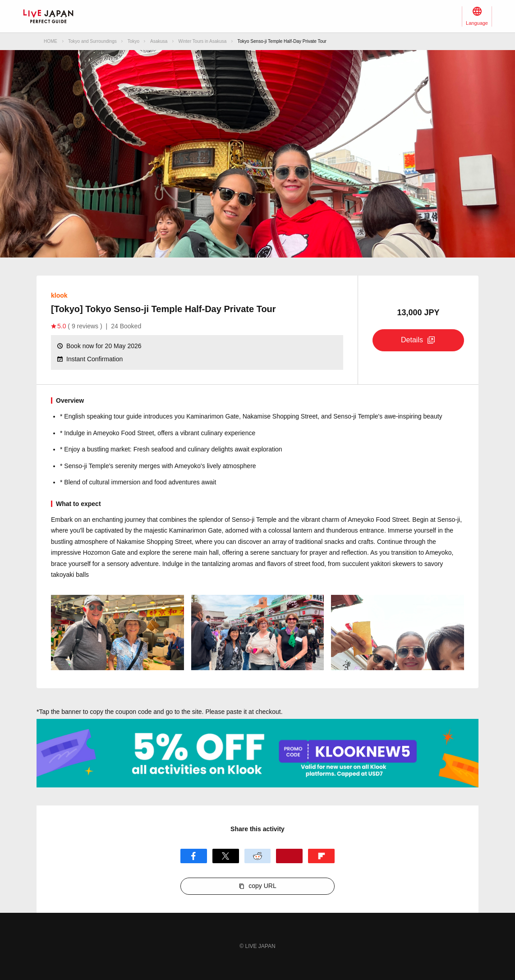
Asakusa (159, 41)
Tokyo (133, 41)
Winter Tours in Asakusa (202, 41)
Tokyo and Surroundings (92, 41)
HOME (51, 41)
